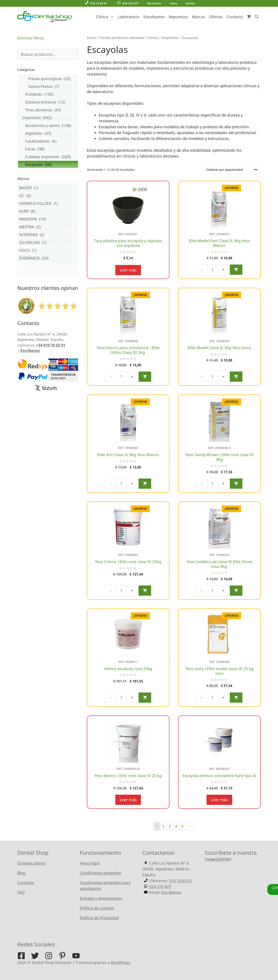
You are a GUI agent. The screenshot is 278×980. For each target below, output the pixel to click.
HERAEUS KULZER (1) (48, 203)
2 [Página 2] (163, 826)
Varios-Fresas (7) (48, 86)
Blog (22, 873)
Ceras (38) (48, 149)
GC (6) (48, 195)
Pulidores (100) (48, 94)
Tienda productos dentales (122, 38)
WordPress (120, 962)
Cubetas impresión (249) (48, 157)
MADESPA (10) (48, 219)
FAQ (21, 892)
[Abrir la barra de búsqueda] (257, 17)
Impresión (170, 38)
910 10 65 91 (96, 3)
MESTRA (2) (48, 227)
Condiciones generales (101, 873)
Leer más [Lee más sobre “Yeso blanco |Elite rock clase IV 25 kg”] (128, 800)
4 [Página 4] (176, 826)
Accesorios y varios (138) (48, 125)
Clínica (106, 17)
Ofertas (216, 17)
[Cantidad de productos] (213, 270)
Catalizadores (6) (48, 141)
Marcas (198, 17)
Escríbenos (30, 351)
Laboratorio (129, 17)
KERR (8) (48, 211)
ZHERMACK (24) (48, 258)
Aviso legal (90, 863)
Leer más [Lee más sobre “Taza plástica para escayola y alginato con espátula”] (128, 270)
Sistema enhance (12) (48, 102)
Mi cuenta (154, 3)
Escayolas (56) (48, 164)
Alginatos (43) (48, 133)
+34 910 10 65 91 (51, 345)
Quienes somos (31, 863)
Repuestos (178, 17)
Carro (173, 3)
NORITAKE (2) (48, 234)
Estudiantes (154, 17)
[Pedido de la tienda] (232, 170)
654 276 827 (128, 3)
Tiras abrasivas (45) (48, 110)
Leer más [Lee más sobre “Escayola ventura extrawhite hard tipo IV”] (219, 800)
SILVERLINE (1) (48, 242)
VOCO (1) (48, 250)
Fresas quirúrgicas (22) (48, 78)
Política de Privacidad (99, 918)
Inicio (91, 38)
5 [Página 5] (182, 826)
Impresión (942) (48, 118)
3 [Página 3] (170, 826)
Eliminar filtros (31, 38)
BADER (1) (48, 188)
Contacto (235, 17)
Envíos (190, 3)
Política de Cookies (97, 908)
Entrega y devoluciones (101, 898)
